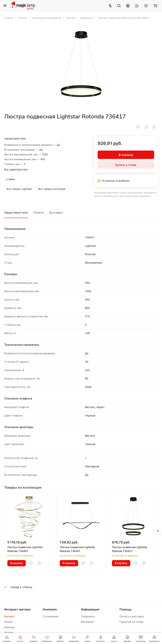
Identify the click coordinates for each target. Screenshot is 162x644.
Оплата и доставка (132, 616)
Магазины (87, 622)
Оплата (38, 213)
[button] (158, 531)
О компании (51, 616)
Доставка (56, 213)
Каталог (9, 616)
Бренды (9, 627)
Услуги (9, 632)
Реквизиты (88, 616)
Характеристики (16, 213)
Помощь (126, 609)
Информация (90, 609)
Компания (50, 609)
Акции (8, 622)
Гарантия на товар (131, 622)
